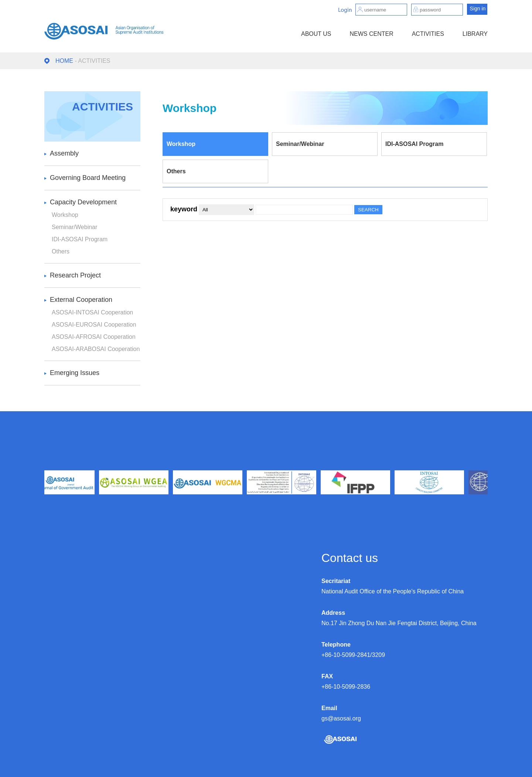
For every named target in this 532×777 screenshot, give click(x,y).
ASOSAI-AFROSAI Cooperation (94, 337)
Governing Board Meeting (88, 178)
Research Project (75, 275)
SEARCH (368, 210)
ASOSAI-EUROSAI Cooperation (94, 325)
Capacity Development (83, 202)
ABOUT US (316, 34)
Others (61, 251)
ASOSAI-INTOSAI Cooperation (92, 312)
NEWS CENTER (371, 34)
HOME (64, 61)
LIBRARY (475, 34)
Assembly (64, 153)
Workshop (65, 215)
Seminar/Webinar (74, 227)
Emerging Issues (75, 373)
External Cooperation (81, 300)
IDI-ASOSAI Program (80, 239)
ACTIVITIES (428, 34)
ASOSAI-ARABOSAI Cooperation (96, 349)
